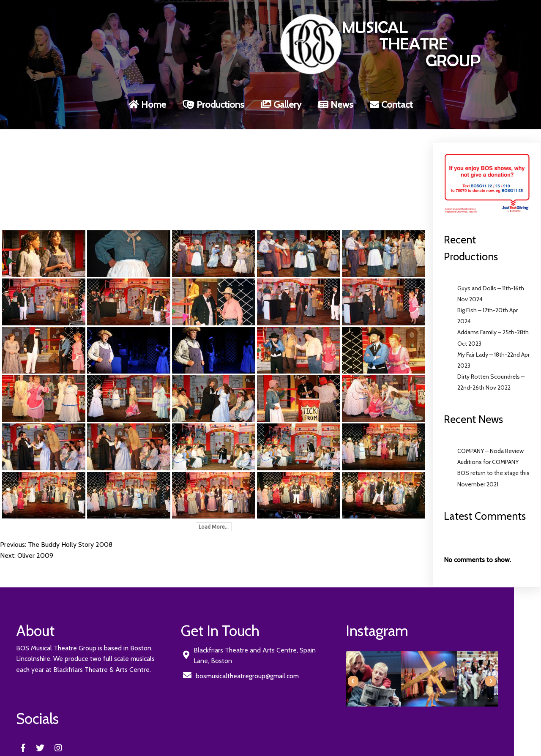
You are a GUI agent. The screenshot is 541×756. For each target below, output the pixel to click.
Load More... (214, 518)
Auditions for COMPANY (488, 453)
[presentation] (284, 673)
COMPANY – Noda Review (490, 442)
